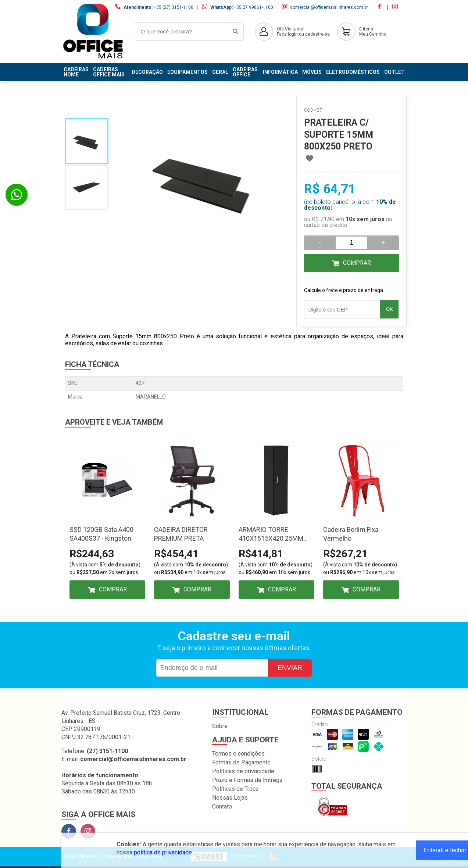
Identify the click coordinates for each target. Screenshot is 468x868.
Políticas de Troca (235, 789)
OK (390, 309)
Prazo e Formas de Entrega (247, 780)
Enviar (290, 668)
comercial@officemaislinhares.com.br (329, 7)
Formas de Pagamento (241, 762)
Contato (222, 806)
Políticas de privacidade (243, 771)
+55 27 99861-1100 (253, 7)
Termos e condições (238, 754)
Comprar (357, 263)
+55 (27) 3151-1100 (174, 7)
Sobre (220, 726)
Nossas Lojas (230, 798)
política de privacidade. (163, 852)
